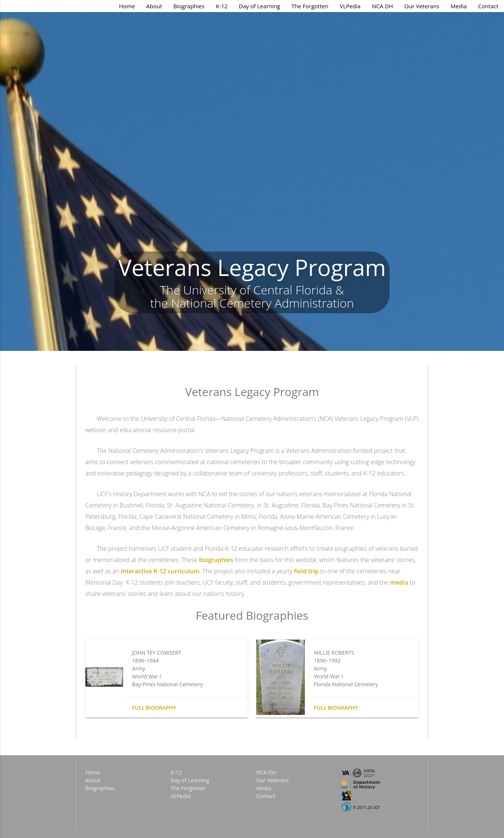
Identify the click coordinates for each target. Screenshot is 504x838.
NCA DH (382, 6)
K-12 (222, 6)
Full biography (154, 708)
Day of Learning (260, 6)
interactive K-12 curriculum (160, 571)
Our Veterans (422, 6)
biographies (216, 560)
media (399, 582)
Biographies (189, 6)
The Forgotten (310, 6)
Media (459, 6)
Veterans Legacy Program (252, 267)
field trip (306, 571)
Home (127, 6)
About (154, 6)
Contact (488, 6)
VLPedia (350, 6)
